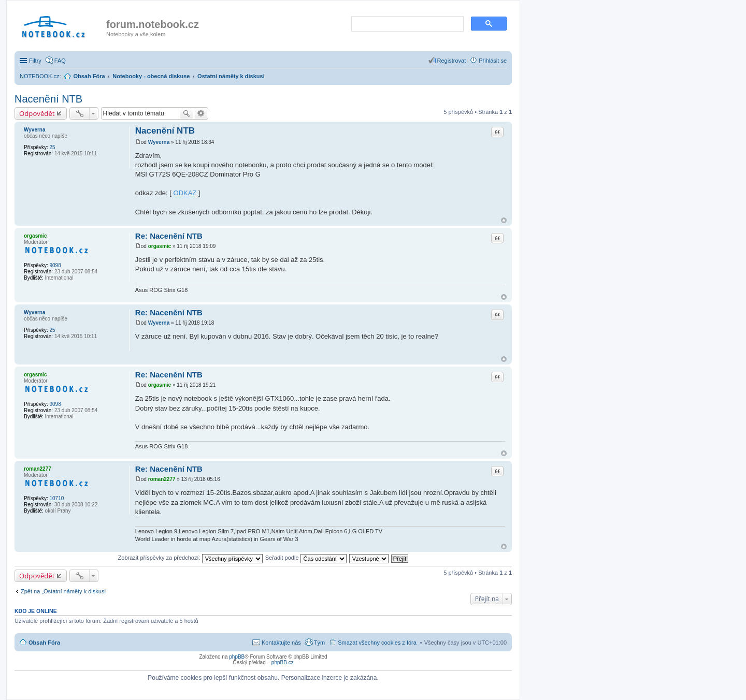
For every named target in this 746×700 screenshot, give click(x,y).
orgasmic (35, 236)
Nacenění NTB (48, 99)
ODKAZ (185, 193)
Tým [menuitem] (319, 643)
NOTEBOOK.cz (39, 76)
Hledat (187, 113)
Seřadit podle (306, 558)
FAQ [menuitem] (60, 61)
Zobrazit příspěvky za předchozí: (190, 558)
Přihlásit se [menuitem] (493, 61)
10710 (56, 498)
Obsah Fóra (44, 643)
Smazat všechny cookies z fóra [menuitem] (377, 643)
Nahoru (504, 220)
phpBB (237, 657)
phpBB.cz (283, 662)
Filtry (35, 61)
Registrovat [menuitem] (452, 61)
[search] (406, 24)
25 (52, 147)
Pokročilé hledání (201, 113)
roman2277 (38, 469)
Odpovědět (37, 113)
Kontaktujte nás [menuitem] (281, 643)
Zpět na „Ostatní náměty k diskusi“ (64, 591)
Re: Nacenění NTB (169, 236)
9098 (55, 265)
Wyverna (35, 130)
